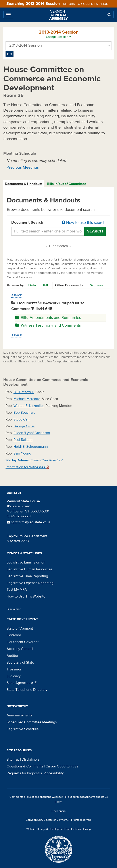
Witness (97, 285)
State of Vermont (20, 628)
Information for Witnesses (27, 467)
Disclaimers (31, 759)
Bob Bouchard (24, 413)
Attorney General (20, 649)
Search (95, 231)
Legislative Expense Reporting (30, 583)
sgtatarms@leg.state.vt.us (28, 522)
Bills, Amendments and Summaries (48, 318)
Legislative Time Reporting (27, 576)
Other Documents (69, 285)
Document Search (58, 223)
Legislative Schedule (23, 729)
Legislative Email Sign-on (26, 562)
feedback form (86, 797)
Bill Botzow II (24, 392)
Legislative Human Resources (29, 569)
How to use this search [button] (84, 223)
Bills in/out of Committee (67, 184)
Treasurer (14, 669)
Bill (45, 285)
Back (17, 295)
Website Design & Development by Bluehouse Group (58, 829)
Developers (58, 811)
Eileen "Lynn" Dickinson (32, 433)
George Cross (24, 426)
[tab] (24, 184)
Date (32, 285)
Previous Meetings (23, 167)
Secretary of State (20, 662)
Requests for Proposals (24, 773)
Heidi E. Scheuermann (31, 447)
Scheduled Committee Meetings (32, 722)
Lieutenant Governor (23, 642)
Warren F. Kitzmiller (29, 406)
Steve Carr (22, 419)
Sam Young (22, 453)
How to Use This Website (26, 596)
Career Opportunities (62, 766)
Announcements (19, 715)
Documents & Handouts (24, 184)
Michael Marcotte (27, 399)
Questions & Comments (25, 766)
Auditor (12, 656)
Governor (14, 635)
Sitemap (13, 759)
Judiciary (14, 676)
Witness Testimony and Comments (48, 325)
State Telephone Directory (27, 690)
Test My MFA (17, 590)
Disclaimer (14, 609)
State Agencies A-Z (22, 683)
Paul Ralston (23, 440)
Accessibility (54, 773)
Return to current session (86, 4)
